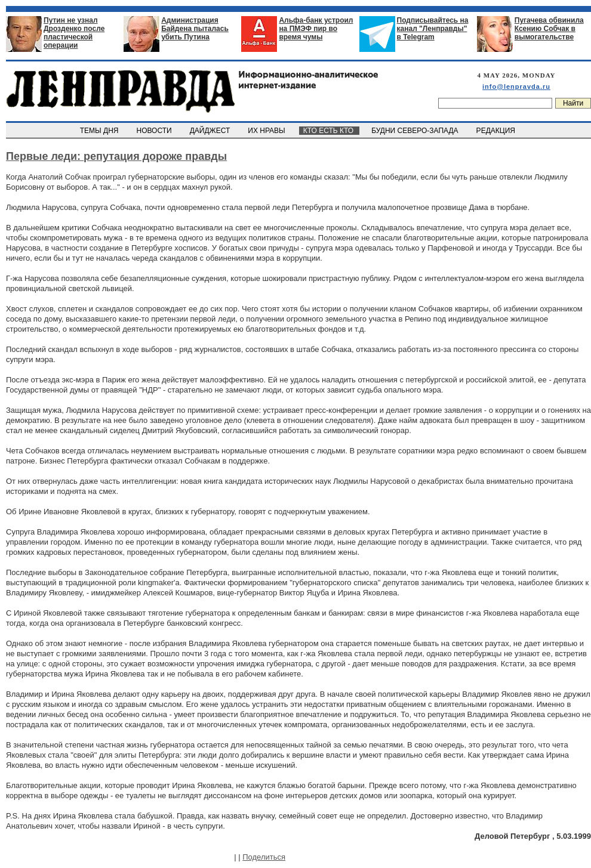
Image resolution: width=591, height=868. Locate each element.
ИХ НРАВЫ (268, 131)
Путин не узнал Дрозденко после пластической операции (74, 33)
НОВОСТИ (155, 131)
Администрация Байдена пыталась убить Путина (195, 29)
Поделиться (264, 857)
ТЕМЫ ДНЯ (100, 131)
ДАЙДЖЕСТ (211, 131)
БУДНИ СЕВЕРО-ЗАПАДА (415, 131)
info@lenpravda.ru (516, 87)
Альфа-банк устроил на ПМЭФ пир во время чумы (316, 29)
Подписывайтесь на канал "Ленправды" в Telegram (433, 29)
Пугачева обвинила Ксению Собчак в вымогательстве (549, 29)
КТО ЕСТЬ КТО (329, 131)
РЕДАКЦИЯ (497, 131)
